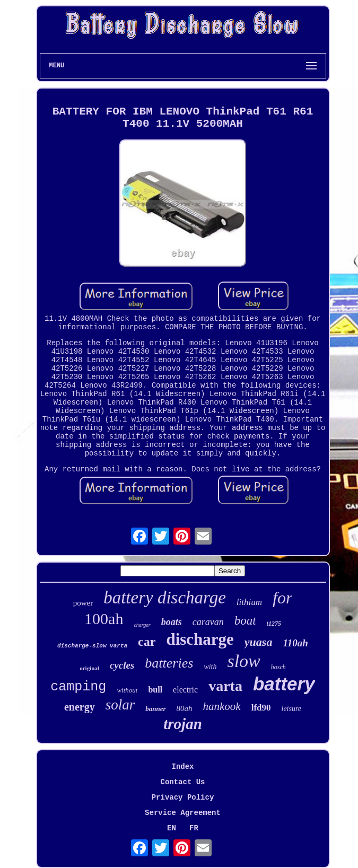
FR (194, 828)
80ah (185, 708)
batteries (169, 663)
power (83, 603)
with (210, 667)
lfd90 (261, 708)
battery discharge (165, 598)
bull (155, 690)
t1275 (274, 624)
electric (185, 690)
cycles (122, 665)
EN (172, 828)
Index (182, 767)
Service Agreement (183, 813)
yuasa (259, 642)
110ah (295, 643)
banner (155, 709)
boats (172, 622)
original (89, 668)
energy (80, 707)
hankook (222, 706)
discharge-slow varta (92, 646)
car (147, 642)
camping (78, 687)
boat (245, 621)
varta (225, 686)
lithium (249, 602)
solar (120, 705)
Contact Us (182, 782)
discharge (200, 639)
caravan (208, 622)
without (127, 690)
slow (243, 661)
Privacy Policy (183, 797)
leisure (292, 709)
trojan (183, 724)
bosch (278, 667)
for (282, 598)
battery (284, 684)
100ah (104, 619)
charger (142, 625)
